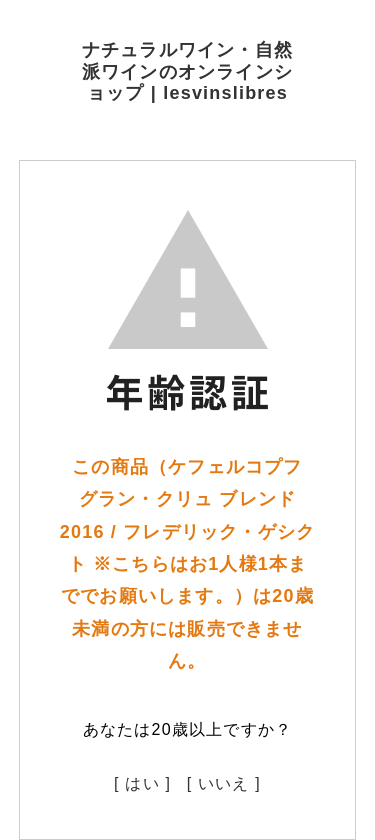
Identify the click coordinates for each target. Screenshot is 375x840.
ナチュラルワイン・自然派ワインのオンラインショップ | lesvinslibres (187, 71)
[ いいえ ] (224, 783)
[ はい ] (142, 783)
